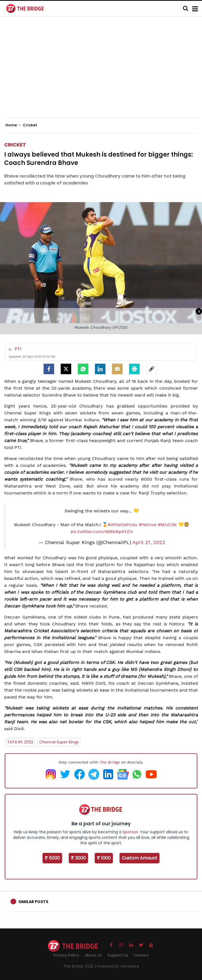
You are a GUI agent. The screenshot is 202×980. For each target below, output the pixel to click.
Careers (141, 955)
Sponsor (130, 832)
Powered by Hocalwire (118, 966)
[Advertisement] (103, 72)
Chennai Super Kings (59, 742)
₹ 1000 (104, 858)
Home (13, 125)
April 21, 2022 (149, 542)
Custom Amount (139, 858)
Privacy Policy (66, 955)
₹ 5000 (52, 858)
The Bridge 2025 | (80, 966)
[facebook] (49, 369)
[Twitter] (66, 369)
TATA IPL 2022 (20, 742)
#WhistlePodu (123, 525)
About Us (93, 955)
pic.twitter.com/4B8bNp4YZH (102, 531)
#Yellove (148, 525)
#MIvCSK (167, 525)
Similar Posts (33, 902)
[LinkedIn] (100, 369)
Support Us (118, 955)
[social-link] (151, 369)
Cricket (15, 145)
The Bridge (110, 762)
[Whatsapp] (83, 369)
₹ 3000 (78, 858)
